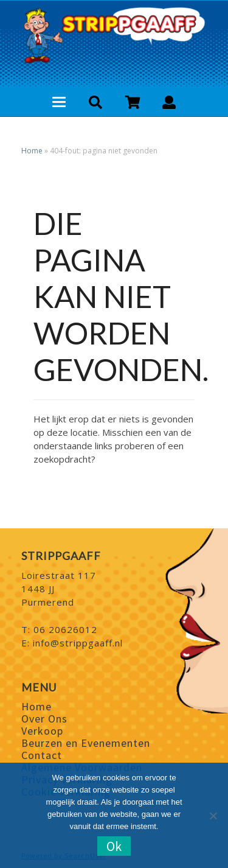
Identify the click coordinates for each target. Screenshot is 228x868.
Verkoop (42, 731)
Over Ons (44, 719)
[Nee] (213, 816)
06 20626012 (65, 629)
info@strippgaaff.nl (78, 643)
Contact (42, 755)
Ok (114, 846)
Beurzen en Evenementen (86, 743)
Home (32, 151)
